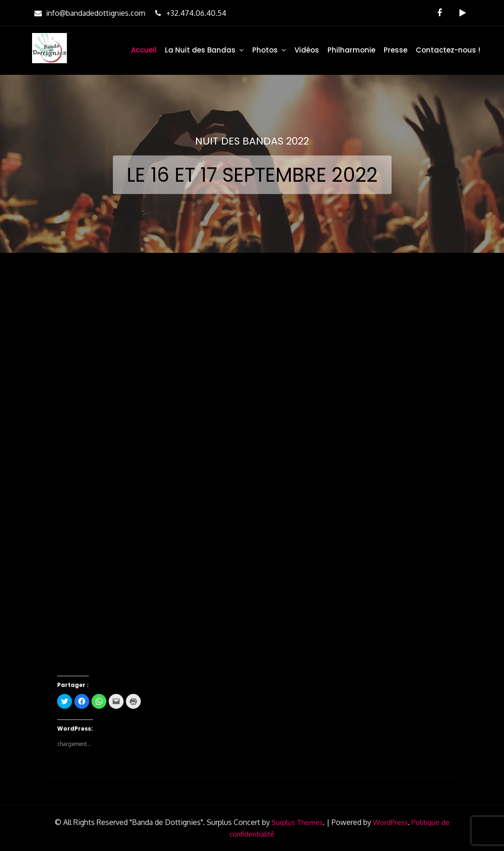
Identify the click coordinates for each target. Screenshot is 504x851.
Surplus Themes (297, 822)
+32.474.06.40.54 (189, 13)
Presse (396, 50)
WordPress (390, 822)
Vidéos (307, 50)
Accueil (144, 50)
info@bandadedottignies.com (89, 13)
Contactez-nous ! (448, 50)
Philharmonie (351, 50)
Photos (265, 50)
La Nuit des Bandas (200, 50)
